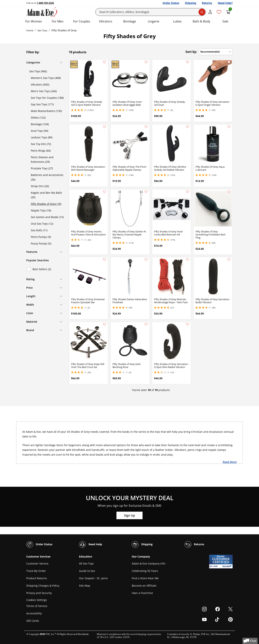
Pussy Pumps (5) (41, 243)
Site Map (85, 586)
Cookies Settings (37, 600)
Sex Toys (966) (38, 71)
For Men (58, 21)
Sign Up (129, 515)
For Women (34, 21)
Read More (230, 462)
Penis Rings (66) (41, 151)
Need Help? (225, 3)
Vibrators (106, 21)
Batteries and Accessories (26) (47, 177)
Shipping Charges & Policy (43, 586)
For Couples (82, 21)
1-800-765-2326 (45, 3)
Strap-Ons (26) (40, 186)
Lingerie (154, 21)
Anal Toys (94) (40, 131)
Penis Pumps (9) (41, 237)
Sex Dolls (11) (39, 230)
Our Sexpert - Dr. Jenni (93, 578)
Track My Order (36, 571)
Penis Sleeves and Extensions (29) (42, 159)
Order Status (171, 3)
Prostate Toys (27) (42, 168)
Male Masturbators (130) (46, 111)
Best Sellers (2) (42, 269)
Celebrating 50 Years (145, 571)
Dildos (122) (38, 118)
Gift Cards (33, 621)
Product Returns (37, 578)
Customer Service (37, 563)
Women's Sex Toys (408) (46, 78)
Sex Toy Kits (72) (41, 144)
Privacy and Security (39, 593)
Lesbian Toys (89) (42, 137)
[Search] (151, 12)
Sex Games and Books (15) (47, 217)
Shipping (191, 3)
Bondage (130, 21)
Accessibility (34, 613)
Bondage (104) (40, 124)
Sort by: (191, 52)
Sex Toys (42, 30)
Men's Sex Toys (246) (44, 91)
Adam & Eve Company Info (148, 563)
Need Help (91, 545)
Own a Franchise (142, 593)
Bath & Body (201, 21)
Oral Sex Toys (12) (42, 224)
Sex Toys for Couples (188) (47, 98)
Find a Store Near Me (145, 578)
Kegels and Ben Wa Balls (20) (46, 195)
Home (30, 30)
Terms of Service (37, 606)
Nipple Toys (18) (41, 210)
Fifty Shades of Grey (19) (46, 204)
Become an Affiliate (144, 586)
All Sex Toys (86, 563)
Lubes (177, 21)
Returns (207, 3)
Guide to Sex (87, 571)
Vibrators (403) (40, 84)
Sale (225, 21)
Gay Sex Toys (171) (42, 104)
